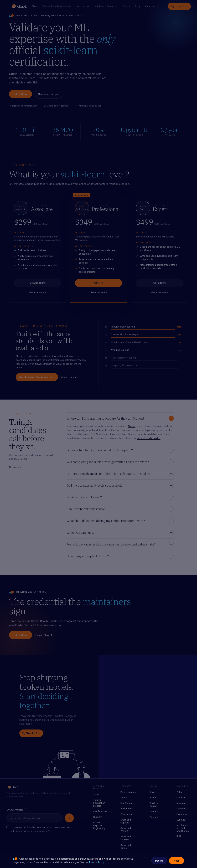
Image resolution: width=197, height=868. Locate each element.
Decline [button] (159, 861)
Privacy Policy (97, 862)
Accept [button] (176, 861)
